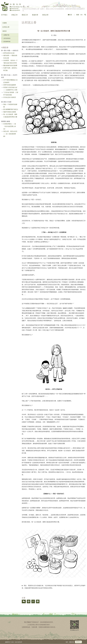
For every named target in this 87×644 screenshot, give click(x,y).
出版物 (5, 23)
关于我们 (4, 15)
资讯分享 (45, 15)
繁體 (78, 15)
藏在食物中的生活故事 (10, 65)
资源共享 (35, 15)
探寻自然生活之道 (9, 53)
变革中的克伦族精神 (10, 85)
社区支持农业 (7, 38)
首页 (70, 15)
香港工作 (25, 15)
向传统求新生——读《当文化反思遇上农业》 (10, 126)
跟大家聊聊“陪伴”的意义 (11, 109)
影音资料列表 (7, 42)
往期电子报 (6, 35)
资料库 (5, 31)
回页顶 (78, 642)
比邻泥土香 (6, 27)
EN (81, 15)
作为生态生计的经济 (10, 97)
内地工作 (15, 15)
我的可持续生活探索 (10, 112)
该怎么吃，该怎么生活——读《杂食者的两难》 (10, 134)
